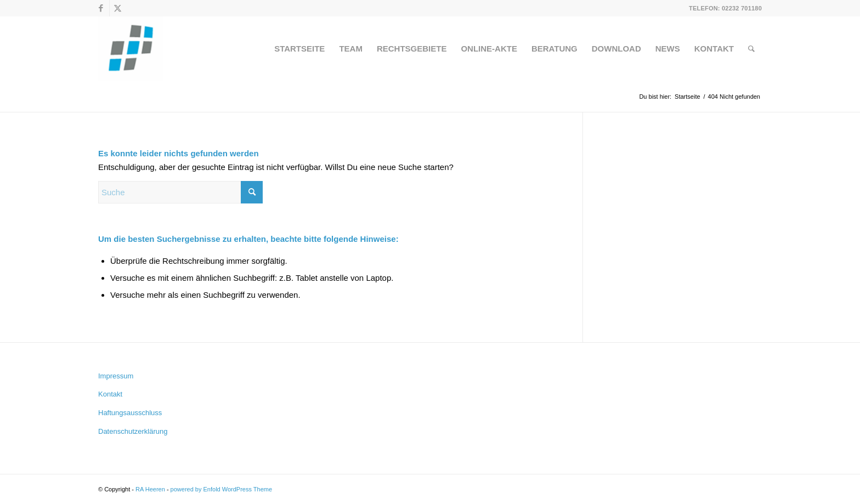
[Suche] (751, 49)
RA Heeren (150, 489)
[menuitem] (299, 49)
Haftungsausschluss (130, 413)
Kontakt (110, 394)
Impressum (116, 376)
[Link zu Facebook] (101, 8)
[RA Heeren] (131, 49)
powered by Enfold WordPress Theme (221, 489)
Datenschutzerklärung (133, 431)
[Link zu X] (118, 8)
